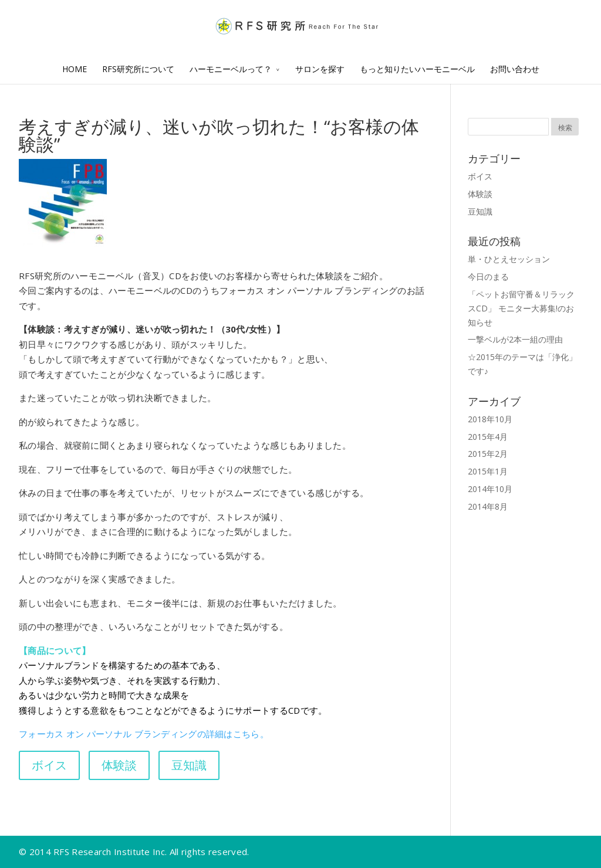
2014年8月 (488, 506)
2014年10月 (490, 489)
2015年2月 (488, 454)
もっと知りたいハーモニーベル (417, 69)
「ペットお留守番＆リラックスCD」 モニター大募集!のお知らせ (521, 308)
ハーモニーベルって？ (231, 69)
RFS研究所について (138, 69)
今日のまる (488, 277)
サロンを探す (320, 69)
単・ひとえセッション (509, 259)
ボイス (480, 176)
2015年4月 (488, 437)
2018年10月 (490, 419)
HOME (75, 69)
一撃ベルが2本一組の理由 (515, 339)
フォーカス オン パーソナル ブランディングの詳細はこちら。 (144, 734)
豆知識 (480, 211)
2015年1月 (488, 471)
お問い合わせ (515, 69)
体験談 (480, 194)
